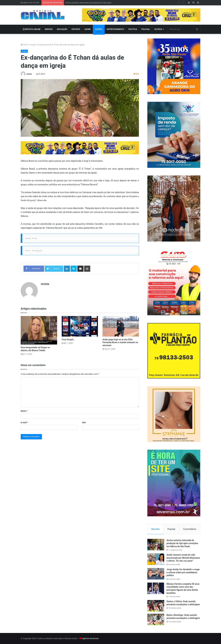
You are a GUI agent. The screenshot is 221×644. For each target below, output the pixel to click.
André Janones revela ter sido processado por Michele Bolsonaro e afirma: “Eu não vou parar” (183, 558)
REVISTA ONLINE (32, 29)
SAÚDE (88, 29)
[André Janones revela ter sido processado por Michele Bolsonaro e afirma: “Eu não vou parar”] (156, 559)
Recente (155, 529)
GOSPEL (99, 29)
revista (29, 74)
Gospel (33, 45)
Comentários (190, 529)
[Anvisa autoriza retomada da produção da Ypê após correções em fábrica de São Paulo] (156, 545)
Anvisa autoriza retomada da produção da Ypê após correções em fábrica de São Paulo (182, 543)
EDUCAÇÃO (62, 29)
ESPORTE (76, 29)
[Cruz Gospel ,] (80, 326)
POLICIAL (146, 29)
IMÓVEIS (49, 29)
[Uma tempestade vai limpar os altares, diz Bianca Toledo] (39, 330)
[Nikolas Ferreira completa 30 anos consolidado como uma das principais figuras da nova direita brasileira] (156, 588)
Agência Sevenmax (90, 638)
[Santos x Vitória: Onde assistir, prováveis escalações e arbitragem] (156, 606)
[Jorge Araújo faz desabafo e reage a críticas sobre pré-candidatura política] (156, 574)
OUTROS (158, 29)
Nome (24, 411)
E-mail (24, 422)
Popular (171, 529)
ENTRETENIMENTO (115, 29)
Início (24, 45)
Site (84, 422)
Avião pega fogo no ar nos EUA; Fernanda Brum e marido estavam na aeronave (120, 342)
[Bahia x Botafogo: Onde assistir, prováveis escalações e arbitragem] (156, 619)
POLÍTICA (133, 29)
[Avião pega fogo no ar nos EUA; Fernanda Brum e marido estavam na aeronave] (121, 326)
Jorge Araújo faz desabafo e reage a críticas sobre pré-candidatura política (183, 572)
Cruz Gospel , (68, 339)
